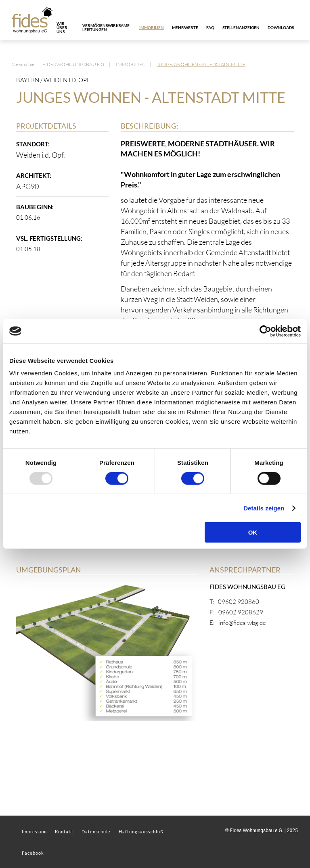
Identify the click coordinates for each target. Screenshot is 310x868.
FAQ (210, 27)
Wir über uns (62, 27)
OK (253, 532)
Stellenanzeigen (241, 27)
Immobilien (152, 27)
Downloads (281, 27)
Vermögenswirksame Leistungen (106, 27)
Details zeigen (264, 508)
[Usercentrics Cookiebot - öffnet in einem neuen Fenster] (265, 331)
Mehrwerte (185, 27)
